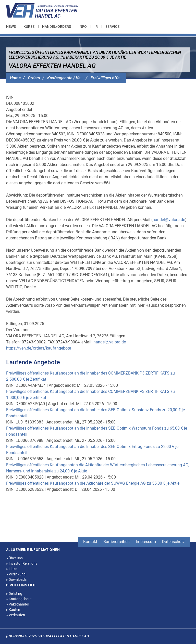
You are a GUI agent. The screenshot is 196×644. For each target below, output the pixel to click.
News (11, 27)
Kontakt (90, 542)
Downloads (16, 579)
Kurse (29, 27)
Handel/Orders (57, 27)
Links (12, 569)
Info (83, 27)
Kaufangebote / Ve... (65, 78)
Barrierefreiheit (117, 542)
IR (96, 27)
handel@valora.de (169, 220)
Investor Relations (22, 563)
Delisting (14, 594)
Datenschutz (173, 542)
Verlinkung (16, 574)
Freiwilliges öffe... (107, 78)
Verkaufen (16, 615)
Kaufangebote (19, 599)
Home (15, 78)
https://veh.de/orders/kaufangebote (39, 348)
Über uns (14, 558)
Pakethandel (17, 604)
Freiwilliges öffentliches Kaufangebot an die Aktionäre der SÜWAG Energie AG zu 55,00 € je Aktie (93, 483)
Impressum (146, 542)
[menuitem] (13, 27)
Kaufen (13, 610)
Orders (34, 78)
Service (112, 27)
